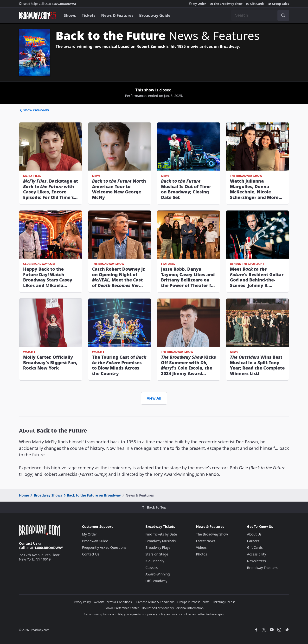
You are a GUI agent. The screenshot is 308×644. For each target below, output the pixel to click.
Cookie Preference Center (122, 608)
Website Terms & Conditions (113, 602)
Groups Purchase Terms (193, 602)
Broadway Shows (46, 495)
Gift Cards (255, 4)
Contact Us (28, 543)
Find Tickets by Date (161, 534)
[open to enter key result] (283, 15)
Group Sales (279, 4)
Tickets (89, 15)
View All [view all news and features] (154, 398)
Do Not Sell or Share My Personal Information (173, 608)
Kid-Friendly (155, 561)
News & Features (117, 15)
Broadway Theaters (262, 568)
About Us (254, 534)
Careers (253, 541)
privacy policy (156, 614)
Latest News (206, 541)
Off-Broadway (156, 581)
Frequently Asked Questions (104, 547)
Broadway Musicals (160, 541)
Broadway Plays (158, 547)
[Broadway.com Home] (38, 15)
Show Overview (34, 110)
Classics (151, 568)
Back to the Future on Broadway (92, 495)
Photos (202, 554)
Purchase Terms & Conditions (155, 602)
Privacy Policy (82, 602)
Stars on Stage (157, 554)
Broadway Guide (155, 15)
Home (24, 495)
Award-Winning (157, 574)
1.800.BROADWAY (48, 4)
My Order (197, 4)
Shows (70, 15)
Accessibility (257, 554)
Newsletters (257, 561)
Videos (201, 547)
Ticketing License (224, 602)
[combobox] (260, 15)
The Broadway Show (226, 4)
